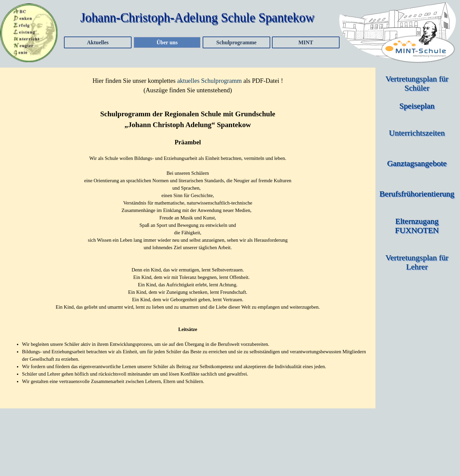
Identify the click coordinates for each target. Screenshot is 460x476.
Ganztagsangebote (417, 163)
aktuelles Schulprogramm (210, 81)
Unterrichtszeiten (417, 133)
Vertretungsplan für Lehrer (418, 262)
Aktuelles (98, 42)
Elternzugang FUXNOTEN (418, 226)
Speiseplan (417, 106)
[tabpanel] (188, 86)
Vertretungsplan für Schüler (418, 83)
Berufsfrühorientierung (417, 194)
